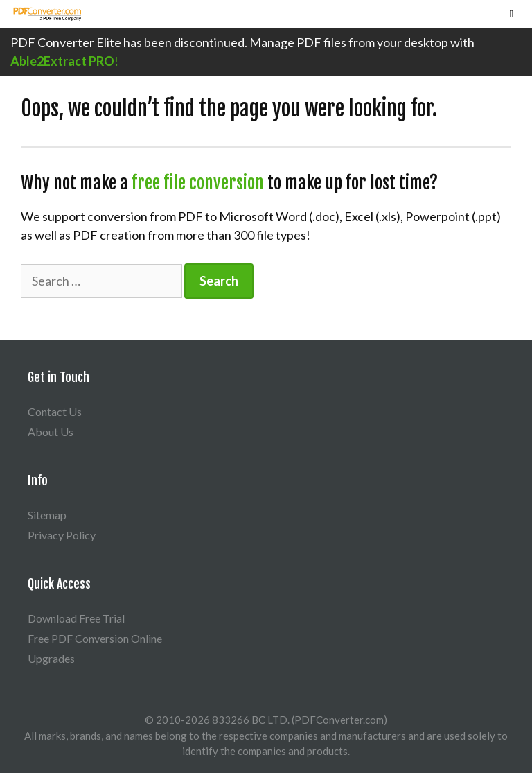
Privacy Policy (62, 535)
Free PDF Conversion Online (95, 638)
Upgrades (51, 658)
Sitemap (47, 515)
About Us (51, 432)
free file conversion (198, 183)
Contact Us (55, 411)
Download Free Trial (76, 618)
